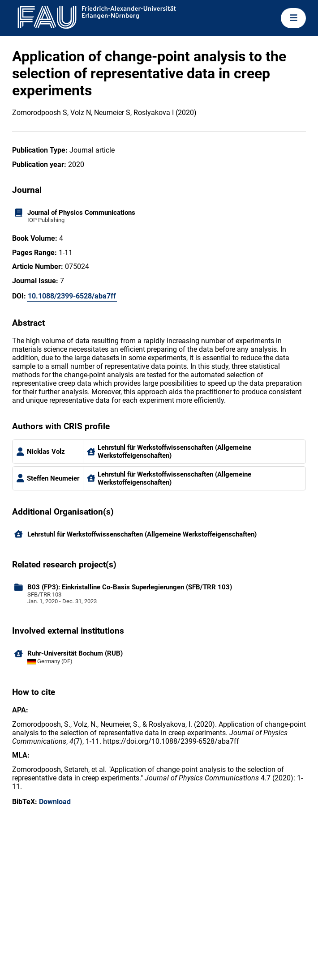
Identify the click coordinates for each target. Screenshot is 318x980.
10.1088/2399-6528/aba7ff (72, 296)
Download (55, 802)
